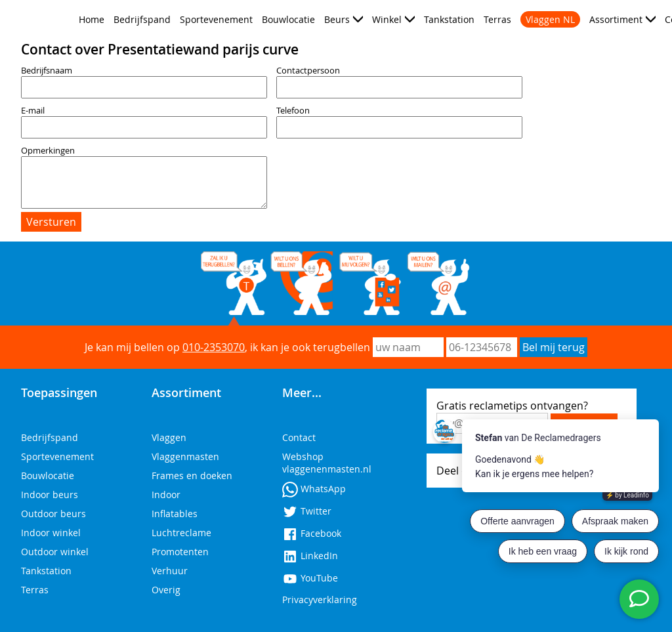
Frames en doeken (192, 475)
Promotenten (180, 552)
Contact (299, 437)
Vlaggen (169, 437)
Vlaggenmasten (185, 456)
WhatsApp (314, 489)
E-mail (33, 111)
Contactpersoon (308, 71)
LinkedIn (310, 556)
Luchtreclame (181, 533)
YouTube (310, 578)
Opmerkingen (48, 151)
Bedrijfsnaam (47, 71)
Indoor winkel (51, 533)
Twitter (307, 511)
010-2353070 (214, 347)
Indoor (166, 495)
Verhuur (170, 571)
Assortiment (616, 19)
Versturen (51, 222)
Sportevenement (216, 19)
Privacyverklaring (320, 600)
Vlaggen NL (550, 19)
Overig (166, 590)
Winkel (387, 19)
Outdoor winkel (55, 552)
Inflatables (175, 514)
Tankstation (449, 19)
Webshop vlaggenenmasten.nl (327, 463)
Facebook (312, 533)
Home (92, 19)
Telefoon (293, 111)
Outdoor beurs (53, 514)
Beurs (337, 19)
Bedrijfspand (142, 19)
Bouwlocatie (288, 19)
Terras (497, 19)
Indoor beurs (50, 495)
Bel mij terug (554, 347)
